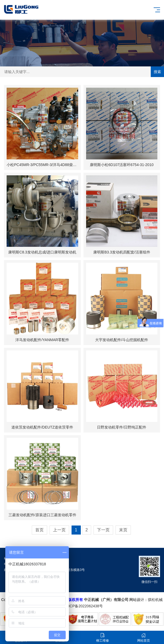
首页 (39, 530)
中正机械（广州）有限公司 (106, 600)
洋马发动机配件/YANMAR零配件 (42, 340)
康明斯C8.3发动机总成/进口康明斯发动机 (42, 252)
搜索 (157, 72)
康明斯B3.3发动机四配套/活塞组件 (122, 252)
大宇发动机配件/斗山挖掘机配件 (122, 340)
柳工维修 (103, 637)
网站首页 (143, 637)
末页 (123, 530)
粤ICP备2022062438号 (85, 606)
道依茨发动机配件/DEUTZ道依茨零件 (42, 427)
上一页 (59, 530)
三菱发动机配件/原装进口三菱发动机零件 (42, 515)
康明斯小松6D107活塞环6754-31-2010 (122, 165)
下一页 (103, 530)
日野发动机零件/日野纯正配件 (122, 427)
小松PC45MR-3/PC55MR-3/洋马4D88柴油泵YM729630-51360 (58, 165)
